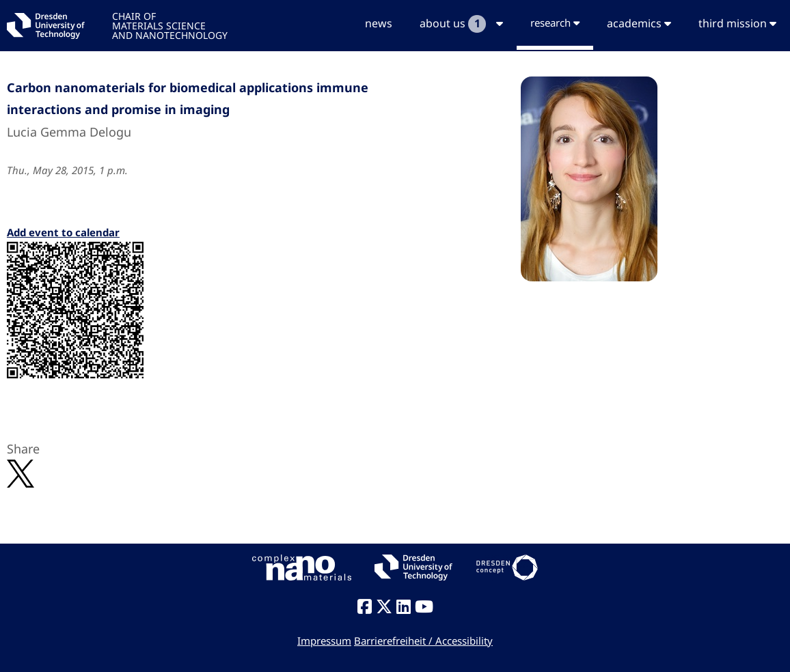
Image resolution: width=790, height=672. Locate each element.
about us (461, 24)
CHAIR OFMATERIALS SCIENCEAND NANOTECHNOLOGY (170, 25)
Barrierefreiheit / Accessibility (423, 641)
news (379, 23)
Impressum (324, 641)
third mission (737, 23)
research (555, 23)
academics (639, 23)
